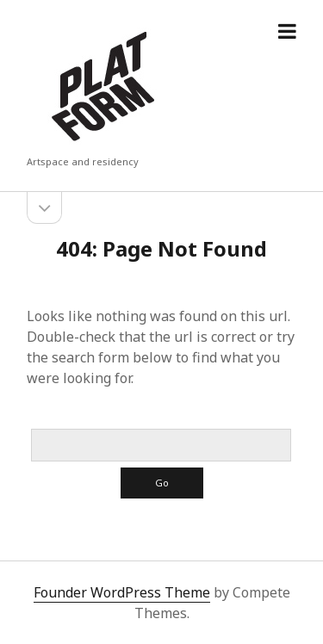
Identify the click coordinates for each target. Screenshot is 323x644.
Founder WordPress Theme (122, 592)
